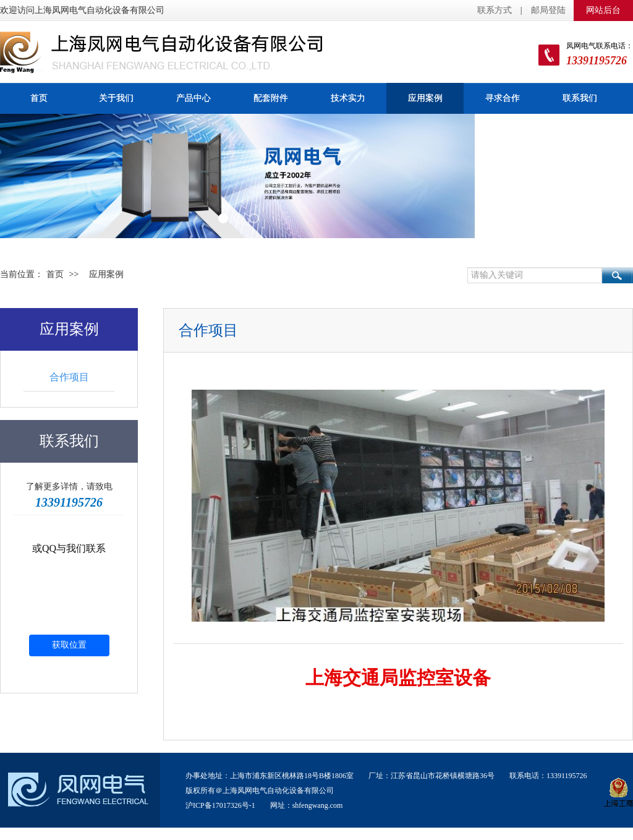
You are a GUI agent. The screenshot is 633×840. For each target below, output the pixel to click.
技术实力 (348, 98)
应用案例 (425, 98)
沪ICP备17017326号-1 (220, 806)
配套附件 (271, 98)
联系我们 (580, 98)
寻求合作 (503, 98)
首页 (39, 98)
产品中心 (193, 98)
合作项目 (69, 377)
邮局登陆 (548, 10)
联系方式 (495, 10)
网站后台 (603, 10)
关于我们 (116, 98)
